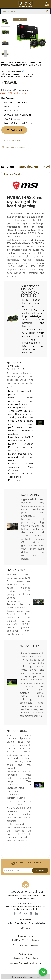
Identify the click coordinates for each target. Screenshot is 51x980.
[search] (47, 11)
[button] (5, 53)
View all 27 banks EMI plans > (14, 93)
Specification (29, 167)
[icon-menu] (15, 913)
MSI (23, 71)
